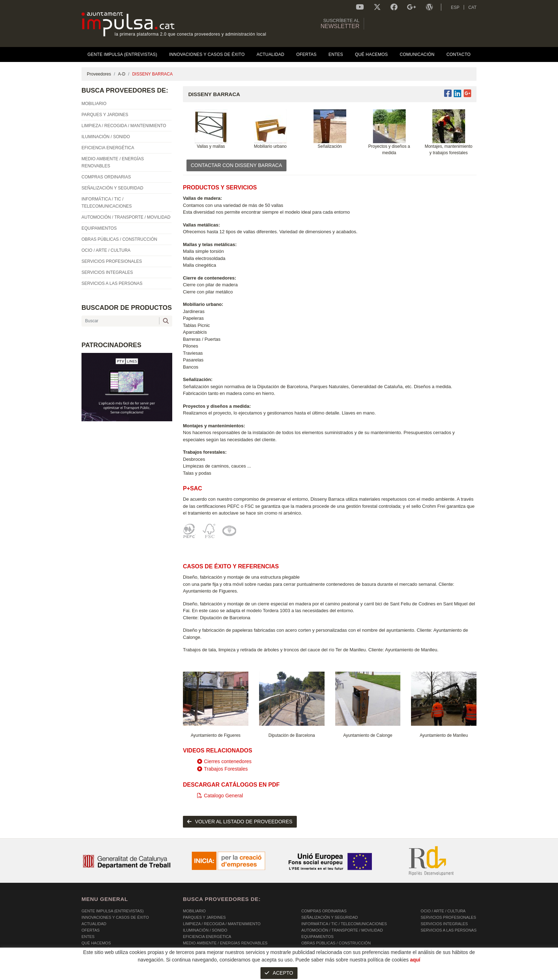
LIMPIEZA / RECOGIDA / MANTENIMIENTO (222, 924)
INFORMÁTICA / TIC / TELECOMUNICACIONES (344, 924)
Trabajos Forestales (222, 769)
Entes (88, 937)
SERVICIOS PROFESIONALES (448, 917)
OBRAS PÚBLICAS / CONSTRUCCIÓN (336, 943)
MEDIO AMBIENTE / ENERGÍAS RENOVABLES (225, 943)
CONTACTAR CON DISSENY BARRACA (236, 165)
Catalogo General (220, 796)
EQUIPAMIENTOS (318, 937)
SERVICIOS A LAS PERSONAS (449, 930)
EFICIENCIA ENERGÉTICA (207, 937)
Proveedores (99, 74)
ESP (455, 7)
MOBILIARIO (194, 911)
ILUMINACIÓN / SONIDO (205, 930)
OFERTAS (91, 930)
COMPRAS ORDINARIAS (324, 911)
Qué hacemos (96, 943)
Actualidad (94, 924)
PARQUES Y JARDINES (204, 917)
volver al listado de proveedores (240, 822)
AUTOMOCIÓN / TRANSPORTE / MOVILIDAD (342, 930)
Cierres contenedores (224, 761)
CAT (472, 7)
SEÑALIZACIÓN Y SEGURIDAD (330, 917)
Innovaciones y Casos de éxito (115, 917)
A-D (122, 74)
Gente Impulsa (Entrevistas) (113, 911)
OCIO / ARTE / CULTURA (443, 911)
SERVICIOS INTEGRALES (444, 924)
